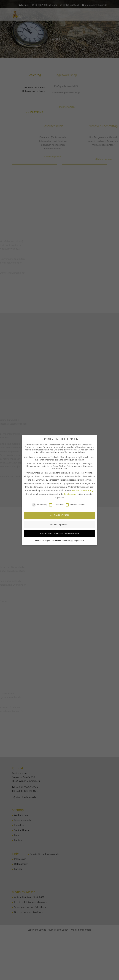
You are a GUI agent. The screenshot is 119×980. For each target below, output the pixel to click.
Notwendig (40, 505)
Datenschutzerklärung (83, 490)
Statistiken (56, 505)
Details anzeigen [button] (43, 541)
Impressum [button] (79, 541)
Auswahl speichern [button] (59, 525)
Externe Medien (75, 505)
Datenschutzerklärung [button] (62, 541)
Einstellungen (71, 494)
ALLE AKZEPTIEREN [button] (59, 515)
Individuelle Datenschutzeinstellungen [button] (60, 534)
